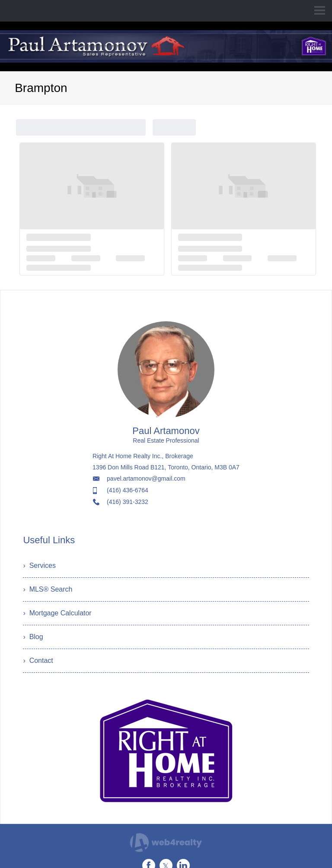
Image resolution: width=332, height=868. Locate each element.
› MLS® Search (48, 589)
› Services (39, 565)
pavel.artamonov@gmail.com (146, 478)
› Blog (33, 637)
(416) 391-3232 (128, 502)
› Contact (38, 661)
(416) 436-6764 (128, 490)
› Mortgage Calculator (57, 613)
